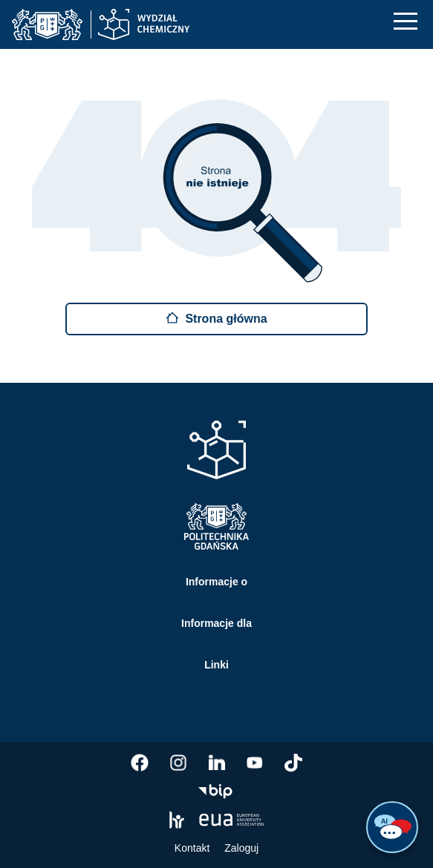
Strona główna (216, 318)
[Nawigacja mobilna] (406, 21)
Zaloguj (241, 848)
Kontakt (192, 848)
